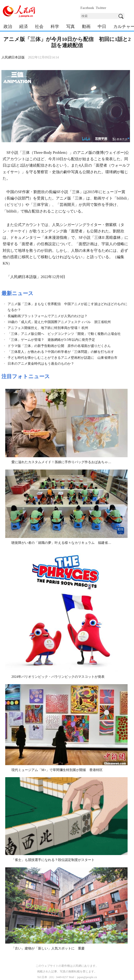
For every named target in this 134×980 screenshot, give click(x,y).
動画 (86, 27)
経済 (24, 27)
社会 (39, 27)
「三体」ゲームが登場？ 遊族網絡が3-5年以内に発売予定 (51, 340)
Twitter (101, 8)
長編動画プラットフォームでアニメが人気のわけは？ (48, 316)
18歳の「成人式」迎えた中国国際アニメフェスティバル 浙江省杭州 (59, 322)
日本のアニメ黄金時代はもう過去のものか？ (41, 364)
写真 (71, 27)
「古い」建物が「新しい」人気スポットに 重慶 (48, 948)
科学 (55, 27)
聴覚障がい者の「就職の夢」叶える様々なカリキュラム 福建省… (61, 543)
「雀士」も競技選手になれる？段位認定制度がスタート (53, 860)
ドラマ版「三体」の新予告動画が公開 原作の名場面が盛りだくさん (59, 346)
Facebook (87, 8)
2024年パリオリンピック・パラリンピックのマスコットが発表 (58, 677)
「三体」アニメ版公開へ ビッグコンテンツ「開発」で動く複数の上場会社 (64, 334)
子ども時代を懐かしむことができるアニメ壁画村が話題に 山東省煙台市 (62, 358)
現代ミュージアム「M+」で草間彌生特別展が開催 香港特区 (57, 770)
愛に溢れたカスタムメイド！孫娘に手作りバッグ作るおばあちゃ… (61, 462)
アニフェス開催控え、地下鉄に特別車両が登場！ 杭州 (48, 328)
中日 (102, 27)
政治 (8, 27)
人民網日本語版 (13, 57)
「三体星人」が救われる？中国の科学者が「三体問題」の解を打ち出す (61, 352)
